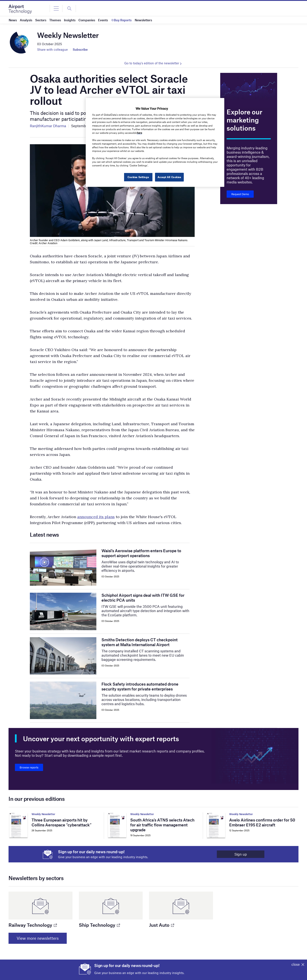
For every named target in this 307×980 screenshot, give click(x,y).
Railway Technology (33, 925)
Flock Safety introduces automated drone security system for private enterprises (140, 686)
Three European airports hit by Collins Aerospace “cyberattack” (62, 822)
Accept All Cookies (169, 177)
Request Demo (240, 194)
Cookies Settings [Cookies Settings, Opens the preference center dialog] (138, 177)
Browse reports (29, 767)
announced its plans (96, 517)
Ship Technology (99, 925)
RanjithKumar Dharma (48, 126)
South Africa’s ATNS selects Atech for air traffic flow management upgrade (162, 825)
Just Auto (161, 925)
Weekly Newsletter (43, 814)
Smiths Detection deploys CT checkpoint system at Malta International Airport (140, 642)
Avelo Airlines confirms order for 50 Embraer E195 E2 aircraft (262, 822)
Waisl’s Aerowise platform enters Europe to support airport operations (141, 553)
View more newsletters (38, 938)
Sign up (241, 854)
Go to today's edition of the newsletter (152, 63)
